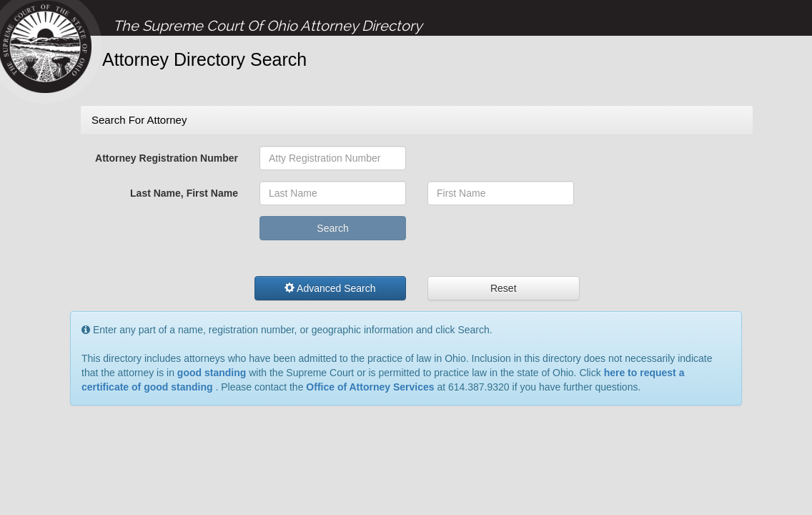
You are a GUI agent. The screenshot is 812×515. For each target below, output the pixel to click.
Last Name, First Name (184, 193)
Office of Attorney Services (370, 387)
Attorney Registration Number (167, 158)
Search (332, 228)
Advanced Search (330, 288)
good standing (212, 373)
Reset (504, 288)
